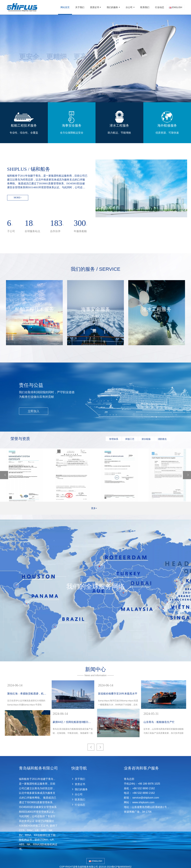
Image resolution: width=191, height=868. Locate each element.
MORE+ (18, 198)
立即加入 (34, 411)
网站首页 (65, 7)
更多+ (95, 508)
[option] (95, 58)
